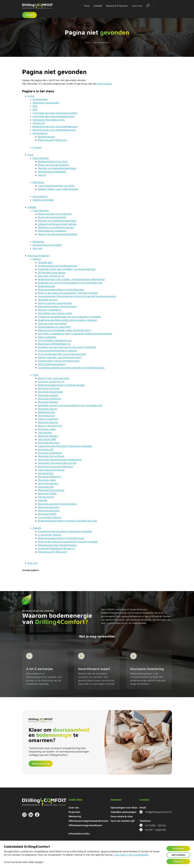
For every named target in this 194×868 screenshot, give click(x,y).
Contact (29, 15)
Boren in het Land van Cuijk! (53, 378)
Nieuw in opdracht (48, 419)
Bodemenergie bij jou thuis (53, 162)
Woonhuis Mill (46, 450)
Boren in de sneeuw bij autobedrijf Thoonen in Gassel (68, 293)
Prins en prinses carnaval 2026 (55, 303)
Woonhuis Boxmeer (49, 443)
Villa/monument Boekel (51, 470)
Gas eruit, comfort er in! (51, 276)
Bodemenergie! (46, 137)
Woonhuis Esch (46, 416)
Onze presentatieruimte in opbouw (57, 351)
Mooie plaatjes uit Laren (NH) (54, 327)
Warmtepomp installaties (52, 172)
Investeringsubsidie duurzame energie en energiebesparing (71, 368)
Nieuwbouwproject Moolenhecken (57, 307)
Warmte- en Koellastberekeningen (57, 221)
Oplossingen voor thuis (124, 808)
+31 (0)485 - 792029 (153, 825)
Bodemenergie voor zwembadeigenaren (55, 127)
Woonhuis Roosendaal (50, 392)
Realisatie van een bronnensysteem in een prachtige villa (70, 283)
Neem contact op (41, 764)
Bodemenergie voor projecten (55, 214)
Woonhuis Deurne (48, 422)
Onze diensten (41, 158)
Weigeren (178, 861)
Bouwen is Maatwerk (49, 310)
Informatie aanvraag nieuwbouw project (55, 113)
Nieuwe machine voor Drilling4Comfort (60, 357)
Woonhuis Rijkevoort (49, 477)
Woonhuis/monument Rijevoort (55, 467)
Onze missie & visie (122, 816)
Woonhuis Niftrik (47, 514)
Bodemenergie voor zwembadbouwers (54, 130)
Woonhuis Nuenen (48, 483)
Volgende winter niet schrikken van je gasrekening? (67, 269)
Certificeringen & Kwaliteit (47, 245)
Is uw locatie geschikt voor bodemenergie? (62, 354)
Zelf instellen (178, 855)
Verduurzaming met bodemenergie (57, 266)
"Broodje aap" (45, 262)
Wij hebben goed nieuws (52, 273)
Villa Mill (42, 500)
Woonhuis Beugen (48, 436)
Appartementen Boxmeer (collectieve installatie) (65, 446)
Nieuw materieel (47, 337)
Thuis (87, 6)
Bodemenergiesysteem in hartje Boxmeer (61, 290)
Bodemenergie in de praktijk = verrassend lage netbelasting (71, 279)
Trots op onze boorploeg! (52, 324)
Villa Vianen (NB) (47, 439)
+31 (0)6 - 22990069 (153, 830)
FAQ (35, 106)
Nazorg (42, 175)
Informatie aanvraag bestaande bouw (54, 116)
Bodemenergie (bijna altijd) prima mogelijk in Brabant (67, 320)
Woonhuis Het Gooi (49, 388)
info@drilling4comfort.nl (156, 812)
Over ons (137, 6)
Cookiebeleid (40, 99)
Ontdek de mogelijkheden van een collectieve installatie (69, 317)
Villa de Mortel (46, 497)
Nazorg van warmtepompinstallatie (58, 234)
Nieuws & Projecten (117, 6)
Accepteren (178, 848)
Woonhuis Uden (47, 429)
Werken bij (39, 123)
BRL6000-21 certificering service (56, 227)
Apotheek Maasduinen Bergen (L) (56, 548)
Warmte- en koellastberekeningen (57, 168)
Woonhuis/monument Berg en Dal (57, 463)
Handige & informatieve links (49, 120)
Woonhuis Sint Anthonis (51, 456)
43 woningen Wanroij (50, 517)
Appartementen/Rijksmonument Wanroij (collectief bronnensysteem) (77, 296)
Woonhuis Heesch (48, 395)
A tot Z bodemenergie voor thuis (56, 186)
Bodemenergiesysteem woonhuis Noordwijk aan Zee (67, 521)
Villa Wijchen (45, 433)
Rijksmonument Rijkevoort (52, 140)
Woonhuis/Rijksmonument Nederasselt (60, 460)
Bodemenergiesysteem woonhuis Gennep (61, 385)
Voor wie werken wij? (123, 821)
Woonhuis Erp (46, 473)
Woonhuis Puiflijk (47, 494)
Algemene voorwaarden (46, 103)
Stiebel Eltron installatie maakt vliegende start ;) (65, 330)
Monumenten (40, 133)
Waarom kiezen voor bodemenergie (58, 189)
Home (31, 96)
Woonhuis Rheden (48, 402)
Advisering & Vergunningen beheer (57, 224)
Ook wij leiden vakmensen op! (55, 340)
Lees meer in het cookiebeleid (131, 855)
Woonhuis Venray (47, 409)
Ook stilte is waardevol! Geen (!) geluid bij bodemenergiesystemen (75, 334)
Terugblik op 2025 (48, 300)
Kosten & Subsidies (43, 200)
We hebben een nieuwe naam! (55, 313)
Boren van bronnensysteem (53, 165)
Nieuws (37, 259)
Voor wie (37, 248)
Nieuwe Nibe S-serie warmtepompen (59, 361)
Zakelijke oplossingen (123, 812)
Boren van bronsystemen (52, 217)
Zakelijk (98, 6)
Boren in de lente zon (50, 426)
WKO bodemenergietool (51, 364)
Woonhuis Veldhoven (50, 399)
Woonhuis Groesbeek (50, 453)
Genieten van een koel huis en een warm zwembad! (67, 347)
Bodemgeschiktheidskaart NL (54, 344)
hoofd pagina (104, 84)
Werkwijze (38, 182)
